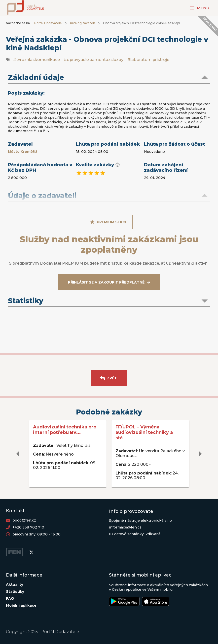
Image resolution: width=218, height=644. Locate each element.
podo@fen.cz (24, 520)
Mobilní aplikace (21, 605)
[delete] (18, 454)
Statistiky (15, 591)
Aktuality (15, 585)
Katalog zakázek (82, 23)
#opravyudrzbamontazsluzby (94, 60)
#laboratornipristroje (148, 60)
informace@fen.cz (125, 527)
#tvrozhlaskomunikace (36, 60)
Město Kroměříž (23, 152)
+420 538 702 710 (28, 527)
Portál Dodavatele (48, 23)
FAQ (10, 598)
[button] (109, 78)
